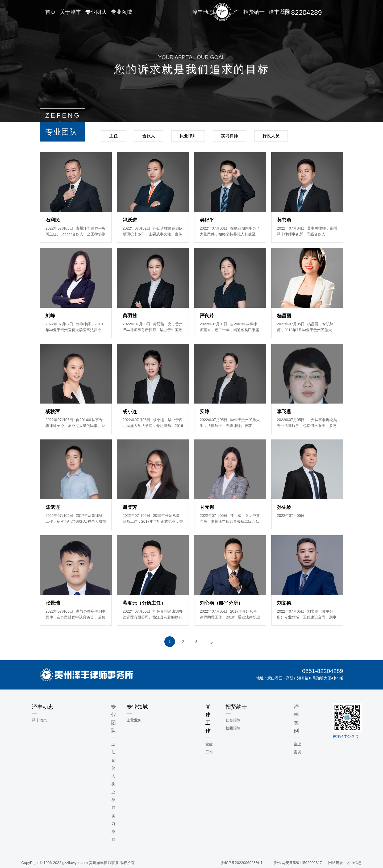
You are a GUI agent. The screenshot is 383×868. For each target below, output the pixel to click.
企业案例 (297, 748)
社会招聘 (233, 720)
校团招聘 (233, 728)
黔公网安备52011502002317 (298, 863)
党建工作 (209, 748)
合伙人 (149, 136)
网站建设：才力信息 (345, 863)
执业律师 (188, 136)
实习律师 (230, 136)
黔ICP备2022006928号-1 (243, 863)
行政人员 (271, 136)
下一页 (211, 642)
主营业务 (134, 720)
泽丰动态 (39, 720)
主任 (114, 136)
